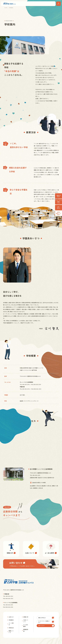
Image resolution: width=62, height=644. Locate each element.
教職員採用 (26, 630)
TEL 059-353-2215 (8, 605)
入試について (26, 621)
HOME (6, 8)
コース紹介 (11, 624)
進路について (11, 632)
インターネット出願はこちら (59, 202)
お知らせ (11, 617)
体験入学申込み (59, 196)
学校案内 (11, 620)
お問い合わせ (59, 208)
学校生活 (11, 628)
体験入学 (26, 617)
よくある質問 (26, 626)
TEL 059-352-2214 (8, 596)
